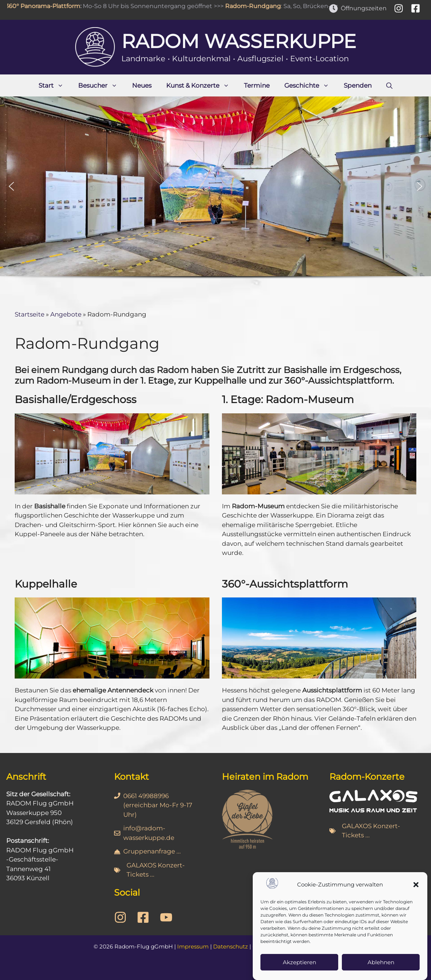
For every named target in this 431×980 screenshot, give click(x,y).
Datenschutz (231, 946)
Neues (142, 85)
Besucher (101, 85)
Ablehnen (381, 966)
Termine (257, 85)
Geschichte (310, 85)
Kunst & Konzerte (201, 85)
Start (55, 85)
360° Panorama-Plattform (46, 6)
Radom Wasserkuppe (239, 41)
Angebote (66, 314)
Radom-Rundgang (256, 6)
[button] (416, 888)
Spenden (358, 85)
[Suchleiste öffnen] (389, 85)
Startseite (30, 314)
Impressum (193, 946)
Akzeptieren (299, 966)
